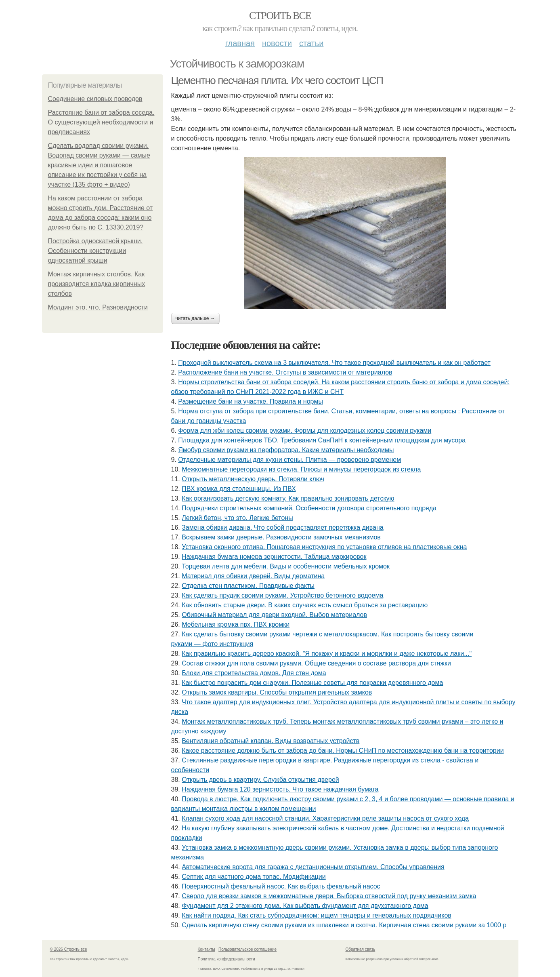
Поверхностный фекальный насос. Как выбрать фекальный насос (281, 886)
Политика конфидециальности (227, 959)
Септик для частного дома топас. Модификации (254, 877)
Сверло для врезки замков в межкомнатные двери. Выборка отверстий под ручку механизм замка (329, 896)
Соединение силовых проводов (95, 99)
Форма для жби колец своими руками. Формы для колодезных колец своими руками (305, 431)
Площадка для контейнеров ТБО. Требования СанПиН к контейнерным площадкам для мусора (322, 440)
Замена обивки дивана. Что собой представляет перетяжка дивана (283, 527)
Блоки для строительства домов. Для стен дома (254, 673)
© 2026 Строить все (69, 949)
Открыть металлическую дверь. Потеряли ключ (253, 479)
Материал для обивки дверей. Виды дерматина (253, 576)
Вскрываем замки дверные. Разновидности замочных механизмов (281, 537)
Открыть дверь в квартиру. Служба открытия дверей (260, 780)
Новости (277, 43)
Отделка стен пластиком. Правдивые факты (248, 586)
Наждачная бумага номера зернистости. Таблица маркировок (274, 557)
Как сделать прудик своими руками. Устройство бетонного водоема (282, 595)
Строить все (280, 16)
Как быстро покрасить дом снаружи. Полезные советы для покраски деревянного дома (312, 683)
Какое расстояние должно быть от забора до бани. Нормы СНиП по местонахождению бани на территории (343, 751)
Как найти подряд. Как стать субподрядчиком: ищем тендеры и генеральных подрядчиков (317, 915)
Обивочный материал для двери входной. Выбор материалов (274, 615)
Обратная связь (361, 949)
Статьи (311, 43)
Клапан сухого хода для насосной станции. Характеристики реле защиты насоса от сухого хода (325, 818)
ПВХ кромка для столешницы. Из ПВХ (239, 489)
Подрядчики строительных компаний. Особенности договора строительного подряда (309, 508)
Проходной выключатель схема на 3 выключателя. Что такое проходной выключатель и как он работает (334, 363)
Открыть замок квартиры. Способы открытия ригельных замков (277, 692)
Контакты (207, 949)
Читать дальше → (195, 318)
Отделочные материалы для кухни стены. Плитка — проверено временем (289, 460)
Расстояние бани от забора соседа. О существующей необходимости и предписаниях (101, 122)
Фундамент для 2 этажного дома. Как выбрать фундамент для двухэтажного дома (305, 906)
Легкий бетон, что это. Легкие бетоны (237, 518)
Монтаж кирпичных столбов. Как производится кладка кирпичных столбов (97, 284)
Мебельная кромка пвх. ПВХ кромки (236, 624)
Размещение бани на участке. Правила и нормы (251, 401)
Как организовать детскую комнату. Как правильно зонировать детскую (288, 498)
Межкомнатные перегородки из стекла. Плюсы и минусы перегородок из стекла (301, 469)
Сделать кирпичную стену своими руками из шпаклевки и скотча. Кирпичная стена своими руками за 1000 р (344, 925)
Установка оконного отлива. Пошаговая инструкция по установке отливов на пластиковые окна (324, 547)
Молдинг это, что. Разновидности (98, 307)
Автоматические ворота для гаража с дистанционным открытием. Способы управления (313, 867)
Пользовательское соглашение (247, 949)
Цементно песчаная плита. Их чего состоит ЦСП (277, 80)
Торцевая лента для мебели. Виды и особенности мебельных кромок (286, 566)
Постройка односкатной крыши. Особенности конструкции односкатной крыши (95, 251)
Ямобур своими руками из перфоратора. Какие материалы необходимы (286, 450)
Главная (240, 43)
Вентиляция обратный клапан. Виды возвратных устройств (271, 741)
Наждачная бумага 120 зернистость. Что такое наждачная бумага (280, 789)
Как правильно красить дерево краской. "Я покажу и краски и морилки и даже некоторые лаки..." (327, 654)
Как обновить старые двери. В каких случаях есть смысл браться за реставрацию (305, 605)
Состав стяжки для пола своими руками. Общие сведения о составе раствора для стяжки (316, 663)
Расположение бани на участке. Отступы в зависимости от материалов (285, 372)
